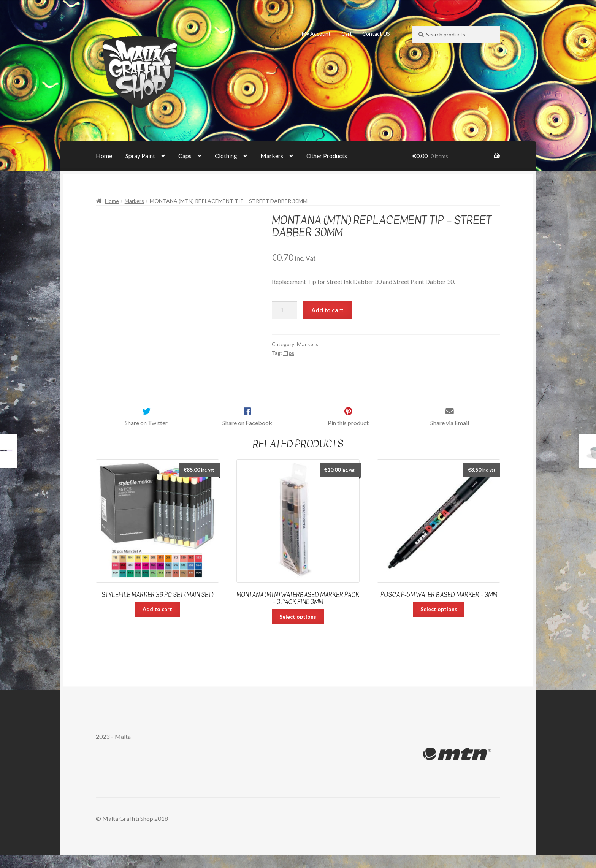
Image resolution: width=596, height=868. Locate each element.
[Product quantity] (285, 310)
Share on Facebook (247, 435)
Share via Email (450, 435)
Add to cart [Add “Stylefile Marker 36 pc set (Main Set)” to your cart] (157, 622)
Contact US (376, 34)
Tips (289, 353)
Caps (185, 156)
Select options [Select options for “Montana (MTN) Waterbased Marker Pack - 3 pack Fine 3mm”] (298, 629)
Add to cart (327, 310)
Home (104, 156)
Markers (272, 156)
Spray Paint (140, 156)
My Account (316, 34)
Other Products (327, 156)
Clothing (226, 156)
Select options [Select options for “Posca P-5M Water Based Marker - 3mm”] (439, 622)
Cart (347, 34)
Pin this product (348, 435)
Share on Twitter (146, 435)
